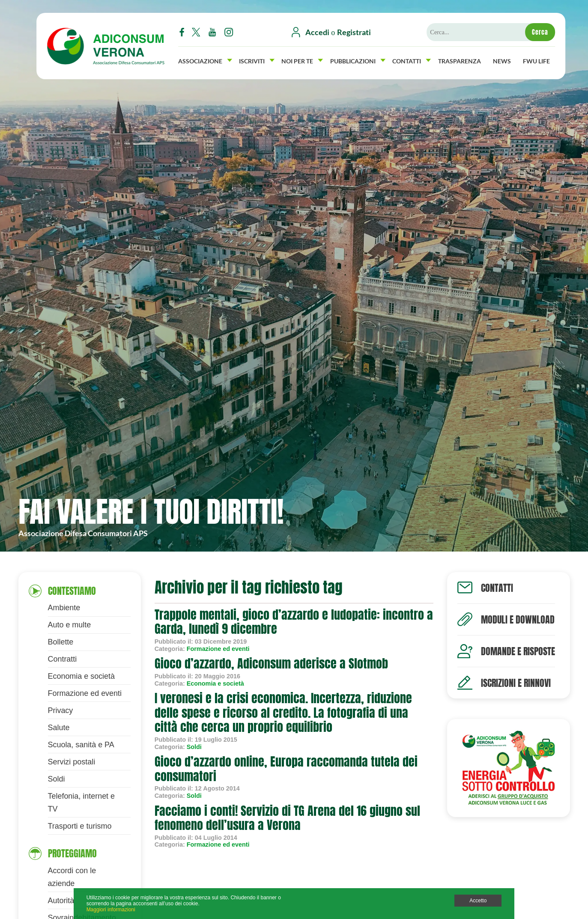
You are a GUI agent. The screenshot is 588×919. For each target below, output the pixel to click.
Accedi (317, 32)
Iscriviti (257, 60)
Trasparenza (460, 60)
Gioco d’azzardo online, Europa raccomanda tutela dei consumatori (286, 769)
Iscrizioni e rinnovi (516, 683)
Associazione (205, 60)
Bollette (61, 642)
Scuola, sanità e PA (81, 745)
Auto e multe (70, 625)
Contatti (412, 60)
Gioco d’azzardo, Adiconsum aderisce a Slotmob (271, 663)
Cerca (540, 32)
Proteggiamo (72, 853)
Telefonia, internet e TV (82, 803)
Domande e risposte (518, 651)
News (502, 60)
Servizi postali (72, 762)
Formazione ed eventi (85, 693)
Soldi (57, 779)
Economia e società (82, 676)
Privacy (61, 710)
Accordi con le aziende (72, 877)
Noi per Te (302, 60)
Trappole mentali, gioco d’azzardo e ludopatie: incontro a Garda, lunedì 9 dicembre (294, 622)
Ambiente (64, 608)
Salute (59, 728)
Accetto (478, 901)
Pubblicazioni (358, 60)
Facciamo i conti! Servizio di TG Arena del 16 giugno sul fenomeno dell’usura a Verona (287, 818)
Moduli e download (518, 619)
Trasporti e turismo (80, 826)
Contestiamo (72, 591)
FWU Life (536, 60)
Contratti (63, 659)
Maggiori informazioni (111, 910)
